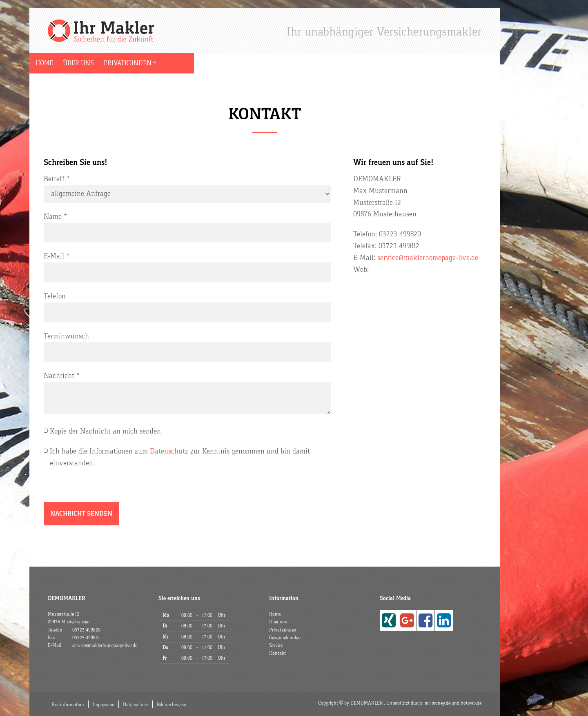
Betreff (54, 179)
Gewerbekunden (202, 63)
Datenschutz (169, 451)
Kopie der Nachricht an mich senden (105, 431)
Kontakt (290, 63)
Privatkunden (141, 63)
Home (57, 63)
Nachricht (59, 376)
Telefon (55, 296)
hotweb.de (471, 703)
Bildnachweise (171, 705)
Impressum (104, 705)
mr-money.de (438, 703)
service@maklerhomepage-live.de (428, 258)
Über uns (91, 63)
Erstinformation (68, 705)
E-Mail (54, 256)
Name (53, 217)
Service (253, 63)
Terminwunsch (66, 336)
